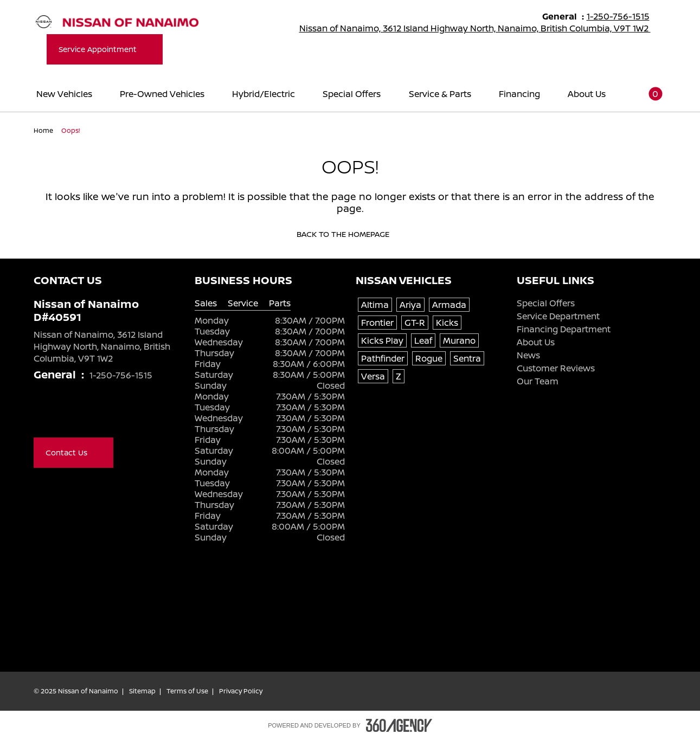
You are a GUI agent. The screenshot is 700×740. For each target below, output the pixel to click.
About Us (536, 342)
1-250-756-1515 (623, 16)
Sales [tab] (206, 303)
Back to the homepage (350, 234)
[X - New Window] (62, 415)
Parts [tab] (280, 303)
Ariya (410, 305)
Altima (375, 305)
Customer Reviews (556, 368)
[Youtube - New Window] (84, 415)
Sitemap (142, 691)
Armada (449, 305)
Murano (459, 340)
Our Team (538, 381)
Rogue (429, 358)
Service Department (558, 316)
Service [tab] (243, 303)
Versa (373, 376)
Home (44, 130)
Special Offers (546, 303)
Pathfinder (383, 358)
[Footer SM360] (399, 725)
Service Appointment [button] (105, 49)
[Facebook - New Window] (40, 415)
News (528, 355)
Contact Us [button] (73, 452)
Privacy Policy (241, 691)
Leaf (423, 340)
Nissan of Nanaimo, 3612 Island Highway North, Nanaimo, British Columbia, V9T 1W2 (482, 28)
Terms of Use (187, 691)
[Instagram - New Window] (105, 415)
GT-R (415, 323)
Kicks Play (382, 340)
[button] (648, 94)
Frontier (377, 323)
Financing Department (564, 329)
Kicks (447, 323)
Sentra (467, 358)
